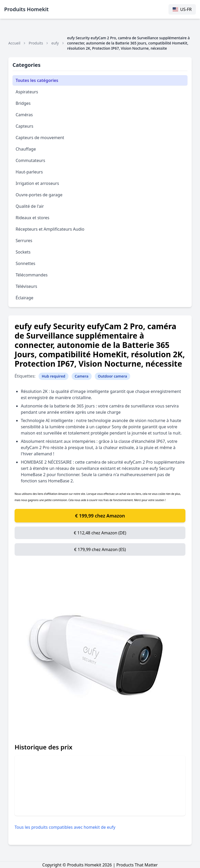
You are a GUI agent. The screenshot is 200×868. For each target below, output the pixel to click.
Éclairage (24, 298)
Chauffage (26, 149)
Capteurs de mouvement (40, 138)
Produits (36, 43)
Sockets (23, 252)
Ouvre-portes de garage (39, 195)
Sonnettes (26, 263)
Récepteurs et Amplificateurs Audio (50, 229)
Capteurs (24, 126)
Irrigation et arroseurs (37, 183)
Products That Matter (137, 865)
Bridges (23, 103)
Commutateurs (30, 160)
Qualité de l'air (30, 206)
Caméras (24, 115)
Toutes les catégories (37, 80)
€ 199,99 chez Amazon (100, 516)
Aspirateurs (27, 92)
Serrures (24, 241)
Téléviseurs (26, 286)
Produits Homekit (26, 9)
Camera (82, 376)
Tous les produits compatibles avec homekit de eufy (65, 827)
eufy (55, 43)
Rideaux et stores (33, 218)
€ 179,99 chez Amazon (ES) (100, 549)
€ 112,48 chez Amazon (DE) (100, 533)
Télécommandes (32, 275)
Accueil (14, 43)
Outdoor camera (113, 376)
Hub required (53, 376)
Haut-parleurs (29, 172)
